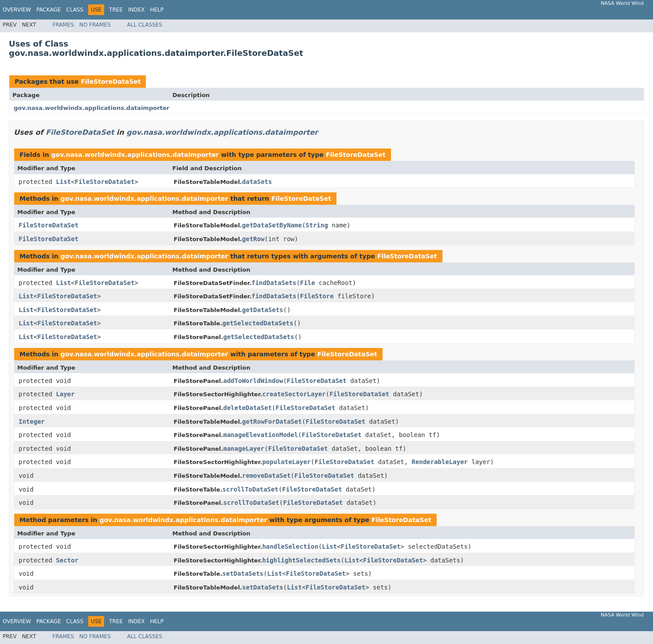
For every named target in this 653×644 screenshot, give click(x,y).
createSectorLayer (294, 394)
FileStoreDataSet (111, 82)
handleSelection (290, 546)
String (317, 225)
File (308, 283)
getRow (253, 239)
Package (49, 10)
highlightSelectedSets (301, 560)
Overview (17, 10)
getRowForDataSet (272, 422)
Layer (65, 394)
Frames (63, 25)
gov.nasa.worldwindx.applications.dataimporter (92, 108)
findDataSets (274, 283)
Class (75, 10)
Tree (116, 10)
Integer (32, 422)
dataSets (257, 182)
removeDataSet (266, 476)
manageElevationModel (261, 435)
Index (137, 10)
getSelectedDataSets (258, 323)
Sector (67, 560)
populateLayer (286, 462)
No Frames (95, 25)
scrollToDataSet (250, 489)
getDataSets (263, 310)
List (63, 182)
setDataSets (243, 574)
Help (157, 10)
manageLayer (244, 449)
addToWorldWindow (253, 381)
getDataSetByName (272, 225)
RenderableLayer (440, 462)
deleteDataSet (248, 408)
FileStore (317, 296)
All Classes (145, 25)
